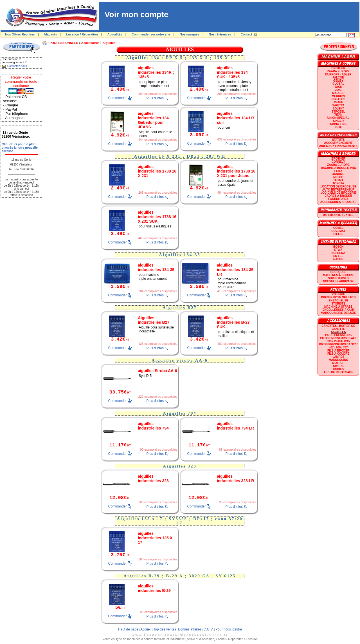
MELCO (338, 177)
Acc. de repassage (338, 372)
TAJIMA (338, 180)
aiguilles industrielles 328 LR (235, 478)
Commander (118, 98)
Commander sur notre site (151, 34)
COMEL (338, 228)
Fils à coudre (338, 354)
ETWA (338, 250)
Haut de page (128, 629)
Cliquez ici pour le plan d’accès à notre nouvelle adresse (20, 147)
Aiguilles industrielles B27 (154, 320)
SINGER (338, 121)
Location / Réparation (82, 34)
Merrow (338, 96)
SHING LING (338, 124)
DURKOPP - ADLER (338, 74)
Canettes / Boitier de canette (338, 327)
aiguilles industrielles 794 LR (235, 426)
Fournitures (338, 199)
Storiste (338, 304)
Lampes (338, 357)
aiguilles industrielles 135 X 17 (155, 538)
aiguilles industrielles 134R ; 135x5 (156, 72)
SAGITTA (338, 105)
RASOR (338, 259)
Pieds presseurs (338, 335)
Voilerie (338, 294)
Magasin (51, 34)
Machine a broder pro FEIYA (338, 169)
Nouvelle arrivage (338, 281)
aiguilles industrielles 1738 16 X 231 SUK (157, 217)
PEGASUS (338, 99)
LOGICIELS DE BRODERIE (338, 193)
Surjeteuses (338, 278)
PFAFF (338, 102)
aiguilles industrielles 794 (153, 426)
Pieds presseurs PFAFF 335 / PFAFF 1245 (338, 340)
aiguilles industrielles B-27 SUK (233, 322)
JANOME (338, 174)
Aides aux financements (338, 146)
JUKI (338, 90)
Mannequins (338, 360)
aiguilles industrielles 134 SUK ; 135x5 (232, 72)
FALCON (338, 78)
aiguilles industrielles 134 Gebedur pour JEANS (153, 120)
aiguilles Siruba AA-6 (157, 371)
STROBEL (338, 112)
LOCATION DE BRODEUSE (338, 186)
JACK (338, 87)
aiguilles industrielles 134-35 (156, 267)
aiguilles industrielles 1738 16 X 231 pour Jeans (236, 171)
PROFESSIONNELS (64, 43)
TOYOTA (338, 183)
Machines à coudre (338, 275)
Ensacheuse (338, 300)
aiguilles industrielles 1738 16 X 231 (157, 171)
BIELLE (338, 234)
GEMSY (338, 81)
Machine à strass (338, 307)
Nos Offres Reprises (20, 34)
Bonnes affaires (190, 629)
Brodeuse (338, 272)
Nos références (220, 34)
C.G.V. (209, 629)
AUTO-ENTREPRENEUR (338, 190)
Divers (338, 366)
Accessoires (90, 43)
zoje (338, 127)
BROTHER (338, 68)
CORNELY (338, 162)
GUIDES (338, 369)
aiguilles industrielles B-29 (154, 588)
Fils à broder (338, 351)
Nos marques (190, 34)
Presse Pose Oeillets (338, 297)
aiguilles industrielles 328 (153, 478)
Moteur (338, 363)
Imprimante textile (338, 215)
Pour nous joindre (229, 629)
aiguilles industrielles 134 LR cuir (235, 118)
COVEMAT (338, 231)
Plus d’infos (155, 98)
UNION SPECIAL (338, 118)
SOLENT (338, 109)
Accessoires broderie (338, 202)
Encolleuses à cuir (338, 310)
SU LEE (338, 256)
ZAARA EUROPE (338, 71)
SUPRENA (338, 253)
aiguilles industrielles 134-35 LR (235, 270)
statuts (338, 140)
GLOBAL (338, 84)
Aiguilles (109, 43)
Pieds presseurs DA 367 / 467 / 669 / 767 (338, 346)
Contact (247, 34)
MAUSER (338, 93)
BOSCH (338, 247)
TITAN (338, 115)
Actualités (115, 34)
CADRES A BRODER (338, 196)
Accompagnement (338, 143)
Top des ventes (165, 629)
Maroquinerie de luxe (338, 313)
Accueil (146, 629)
